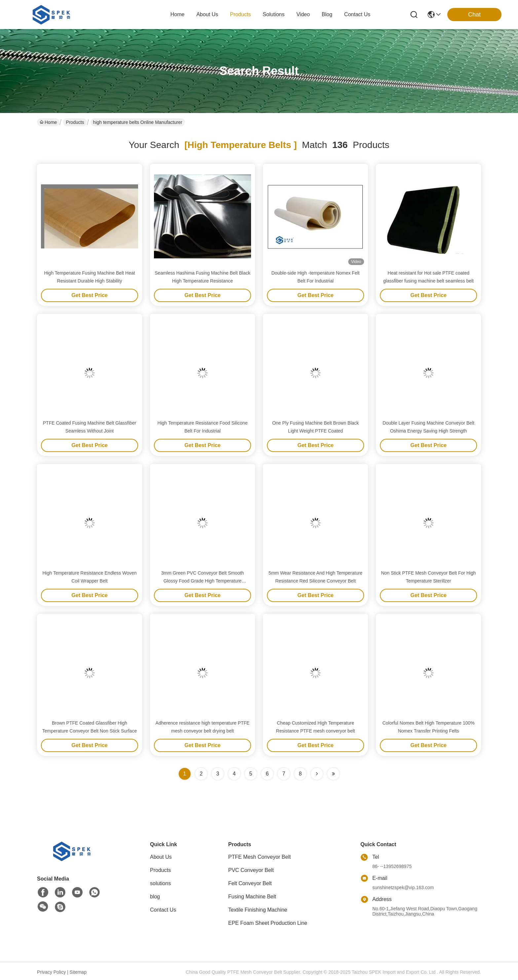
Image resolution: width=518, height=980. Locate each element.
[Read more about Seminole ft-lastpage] (333, 774)
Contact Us (163, 910)
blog (327, 14)
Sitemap (78, 972)
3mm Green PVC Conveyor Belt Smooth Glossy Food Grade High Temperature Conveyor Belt (203, 581)
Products (75, 122)
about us (207, 14)
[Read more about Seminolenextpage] (317, 774)
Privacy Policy (51, 972)
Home (178, 14)
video (303, 14)
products (240, 14)
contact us (357, 14)
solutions (274, 14)
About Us (161, 857)
